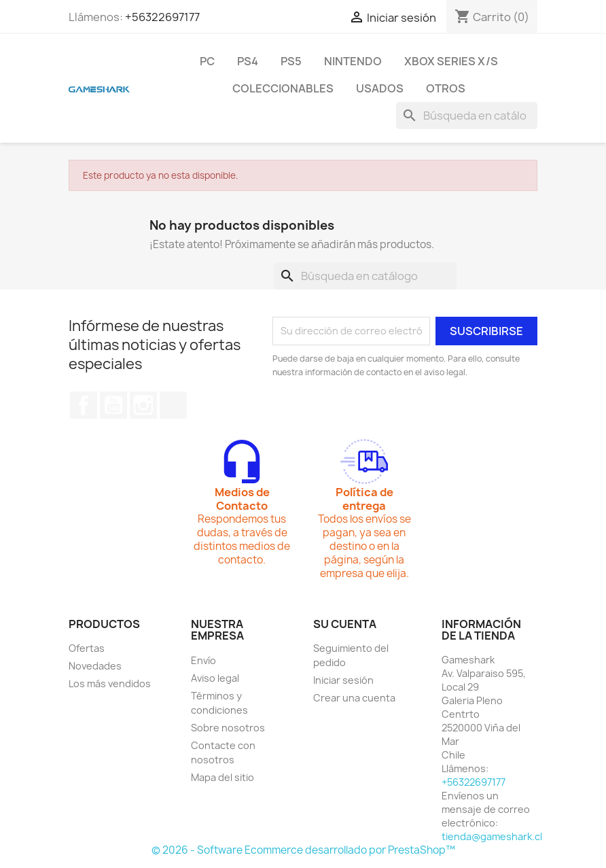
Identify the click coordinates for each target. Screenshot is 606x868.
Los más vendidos (110, 683)
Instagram (143, 405)
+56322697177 (162, 17)
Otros (446, 88)
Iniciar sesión (343, 680)
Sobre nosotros (228, 728)
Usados (380, 88)
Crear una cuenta (354, 698)
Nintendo (353, 61)
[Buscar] (467, 116)
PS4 (248, 61)
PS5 (291, 61)
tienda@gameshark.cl (492, 836)
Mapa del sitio (222, 777)
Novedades (95, 666)
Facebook (84, 405)
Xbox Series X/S (451, 61)
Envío (203, 660)
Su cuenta (345, 624)
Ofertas (87, 648)
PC (207, 61)
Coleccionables (283, 88)
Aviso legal (215, 678)
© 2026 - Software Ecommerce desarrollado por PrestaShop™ (303, 850)
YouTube (113, 405)
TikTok (173, 405)
